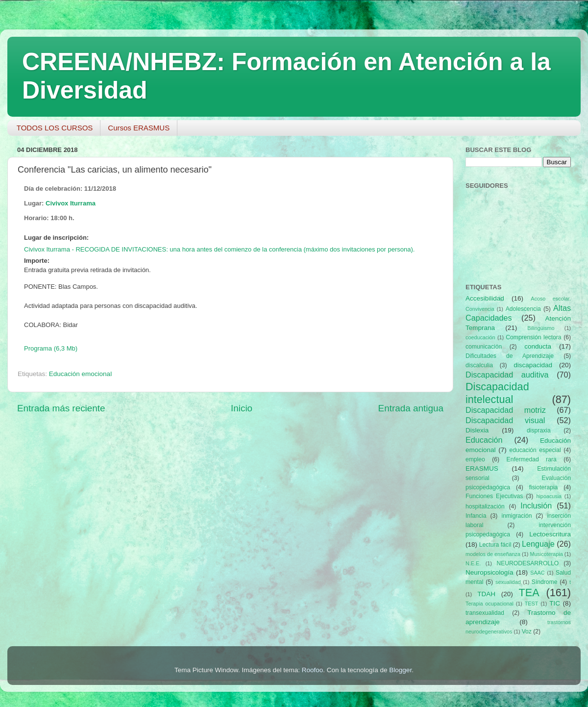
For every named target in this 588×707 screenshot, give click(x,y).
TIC (555, 603)
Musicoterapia (546, 554)
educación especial (535, 450)
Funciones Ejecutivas (494, 496)
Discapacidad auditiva (507, 375)
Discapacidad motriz (506, 410)
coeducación (480, 337)
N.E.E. (473, 563)
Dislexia (477, 430)
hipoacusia (549, 496)
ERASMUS (482, 468)
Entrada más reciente (61, 408)
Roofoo (313, 670)
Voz (527, 631)
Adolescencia (523, 309)
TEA (529, 593)
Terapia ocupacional (490, 604)
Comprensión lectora (533, 337)
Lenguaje (538, 544)
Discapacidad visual (505, 420)
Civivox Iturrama (71, 203)
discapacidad (533, 365)
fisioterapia (544, 487)
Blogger (400, 670)
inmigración (516, 516)
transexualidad (485, 613)
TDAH (486, 594)
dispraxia (539, 430)
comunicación (484, 347)
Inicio (242, 408)
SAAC (537, 573)
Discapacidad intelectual (497, 393)
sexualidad (508, 582)
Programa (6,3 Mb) (51, 348)
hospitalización (485, 506)
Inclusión (536, 505)
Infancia (476, 516)
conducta (538, 346)
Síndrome (545, 582)
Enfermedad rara (532, 459)
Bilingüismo (541, 328)
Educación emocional (80, 374)
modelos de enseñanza (493, 554)
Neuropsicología (490, 572)
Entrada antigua (411, 408)
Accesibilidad (485, 298)
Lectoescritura (550, 534)
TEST (532, 604)
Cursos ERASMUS (139, 128)
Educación (484, 440)
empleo (475, 459)
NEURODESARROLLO (527, 563)
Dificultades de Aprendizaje (510, 356)
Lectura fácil (495, 545)
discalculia (479, 365)
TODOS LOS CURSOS (55, 128)
